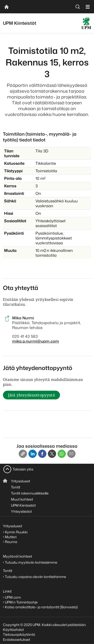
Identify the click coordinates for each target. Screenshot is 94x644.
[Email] (71, 454)
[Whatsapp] (62, 454)
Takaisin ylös (23, 469)
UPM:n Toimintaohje (21, 602)
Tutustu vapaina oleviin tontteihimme (35, 577)
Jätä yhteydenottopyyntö (31, 395)
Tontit (16, 487)
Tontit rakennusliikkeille (30, 493)
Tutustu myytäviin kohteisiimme (31, 562)
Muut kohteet (22, 499)
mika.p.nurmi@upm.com (36, 341)
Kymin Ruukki (16, 532)
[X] (52, 454)
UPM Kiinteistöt (23, 505)
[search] (78, 7)
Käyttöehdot (13, 630)
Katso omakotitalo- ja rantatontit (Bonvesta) (41, 607)
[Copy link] (23, 454)
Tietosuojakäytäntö (19, 634)
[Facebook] (42, 454)
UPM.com (13, 597)
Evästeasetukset (17, 640)
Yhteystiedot (21, 511)
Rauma (11, 542)
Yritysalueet (21, 481)
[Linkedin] (33, 454)
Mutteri (11, 537)
